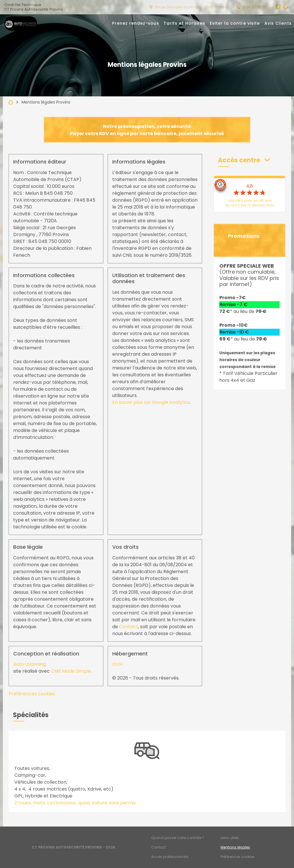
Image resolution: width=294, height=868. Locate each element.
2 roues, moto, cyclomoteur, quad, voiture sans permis (75, 803)
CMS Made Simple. (71, 671)
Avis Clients (278, 23)
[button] (244, 160)
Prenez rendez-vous (136, 23)
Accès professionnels (170, 857)
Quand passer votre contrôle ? (178, 838)
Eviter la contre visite (235, 23)
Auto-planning (30, 664)
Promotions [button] (244, 236)
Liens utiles (230, 838)
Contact (129, 627)
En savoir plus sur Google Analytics (151, 402)
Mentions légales (235, 847)
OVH (117, 664)
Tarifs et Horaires (184, 23)
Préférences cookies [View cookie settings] (32, 694)
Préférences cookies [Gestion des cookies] (238, 857)
